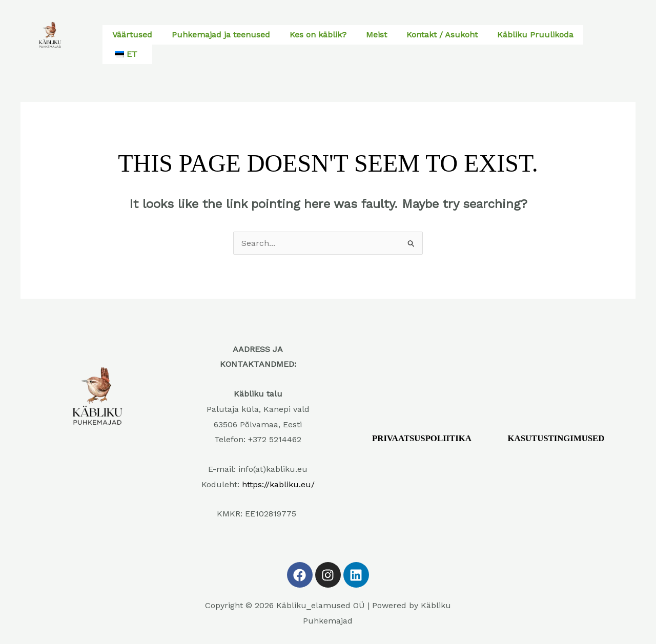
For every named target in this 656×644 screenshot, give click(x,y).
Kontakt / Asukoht (442, 35)
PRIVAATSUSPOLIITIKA (423, 439)
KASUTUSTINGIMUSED (557, 439)
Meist (376, 35)
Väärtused (132, 35)
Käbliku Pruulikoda (535, 35)
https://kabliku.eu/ (278, 484)
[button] (127, 54)
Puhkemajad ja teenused (221, 35)
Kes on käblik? (318, 35)
